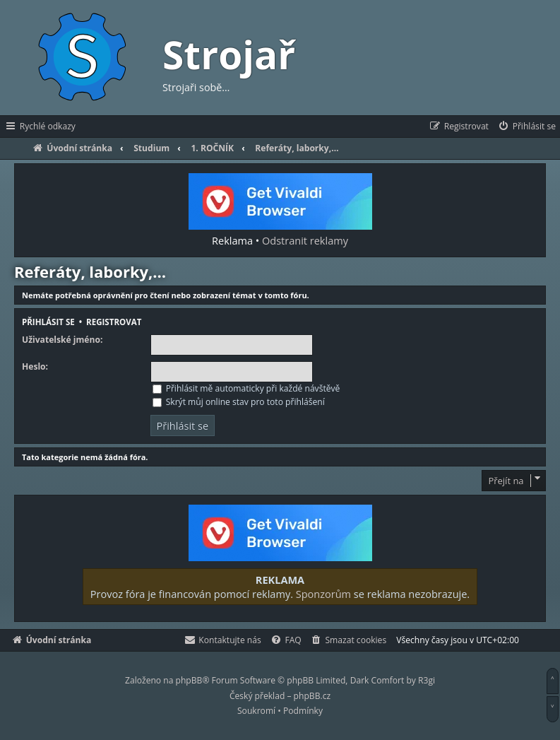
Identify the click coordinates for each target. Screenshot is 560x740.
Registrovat (114, 322)
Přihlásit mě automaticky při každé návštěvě (246, 388)
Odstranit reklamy (305, 240)
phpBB (189, 680)
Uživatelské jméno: (62, 340)
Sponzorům (323, 594)
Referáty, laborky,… (90, 271)
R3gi (427, 680)
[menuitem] (526, 127)
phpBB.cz (312, 696)
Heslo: (35, 367)
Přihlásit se (48, 322)
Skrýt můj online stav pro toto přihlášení (239, 402)
